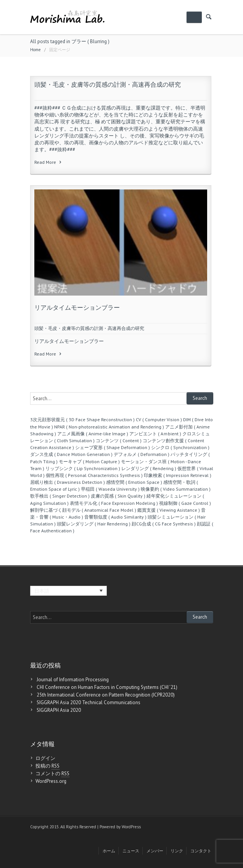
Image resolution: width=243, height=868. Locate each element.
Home (35, 50)
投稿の (47, 766)
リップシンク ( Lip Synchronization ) (83, 468)
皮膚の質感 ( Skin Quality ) (118, 496)
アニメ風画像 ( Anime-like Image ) (93, 434)
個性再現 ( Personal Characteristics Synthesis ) (94, 475)
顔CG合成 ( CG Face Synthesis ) (164, 524)
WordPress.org (51, 781)
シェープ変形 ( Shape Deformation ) (113, 447)
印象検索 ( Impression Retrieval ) (178, 475)
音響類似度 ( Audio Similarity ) (115, 517)
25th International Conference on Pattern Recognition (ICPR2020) (106, 695)
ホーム (109, 851)
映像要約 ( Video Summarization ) (176, 489)
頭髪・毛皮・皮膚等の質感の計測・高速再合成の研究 (108, 84)
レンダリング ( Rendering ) (149, 468)
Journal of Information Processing (73, 680)
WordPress (131, 827)
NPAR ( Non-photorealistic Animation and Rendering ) (109, 427)
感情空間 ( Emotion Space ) (134, 482)
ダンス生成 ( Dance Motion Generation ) (71, 454)
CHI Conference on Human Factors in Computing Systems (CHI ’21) (107, 687)
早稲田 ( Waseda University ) (110, 489)
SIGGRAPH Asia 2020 (59, 710)
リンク (177, 851)
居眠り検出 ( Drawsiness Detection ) (68, 482)
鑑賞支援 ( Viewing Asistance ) (169, 510)
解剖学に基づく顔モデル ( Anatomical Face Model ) (83, 510)
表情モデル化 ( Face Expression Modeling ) (114, 503)
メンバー (155, 851)
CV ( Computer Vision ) (159, 419)
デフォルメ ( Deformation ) (142, 454)
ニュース (131, 851)
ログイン (45, 758)
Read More (48, 162)
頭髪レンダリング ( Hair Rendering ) (94, 524)
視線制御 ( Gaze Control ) (185, 503)
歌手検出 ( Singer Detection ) (60, 496)
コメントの (52, 774)
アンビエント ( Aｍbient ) (155, 434)
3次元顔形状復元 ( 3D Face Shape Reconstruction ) (82, 419)
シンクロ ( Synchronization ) (180, 447)
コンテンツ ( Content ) (119, 440)
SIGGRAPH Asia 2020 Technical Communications (89, 702)
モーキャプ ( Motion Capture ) (89, 461)
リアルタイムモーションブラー (77, 307)
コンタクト (201, 851)
